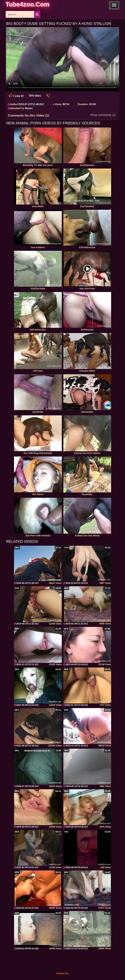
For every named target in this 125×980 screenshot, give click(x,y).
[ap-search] (23, 14)
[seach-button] (37, 14)
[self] (23, 5)
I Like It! (16, 96)
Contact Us (62, 973)
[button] (114, 5)
